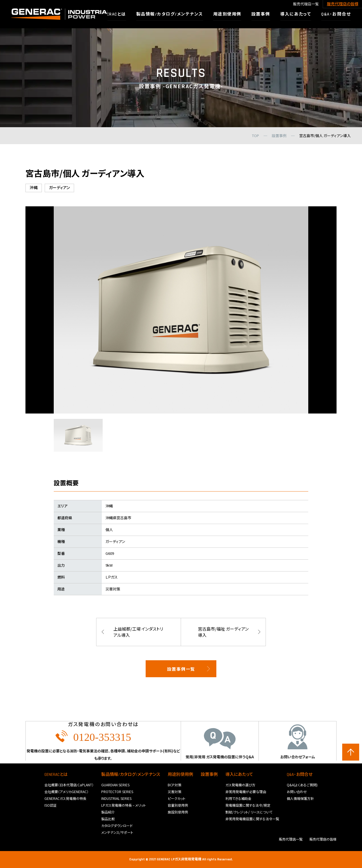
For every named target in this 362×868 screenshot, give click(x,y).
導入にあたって (239, 775)
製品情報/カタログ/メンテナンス (131, 775)
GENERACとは (56, 775)
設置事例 (209, 775)
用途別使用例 (180, 775)
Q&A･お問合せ (300, 775)
